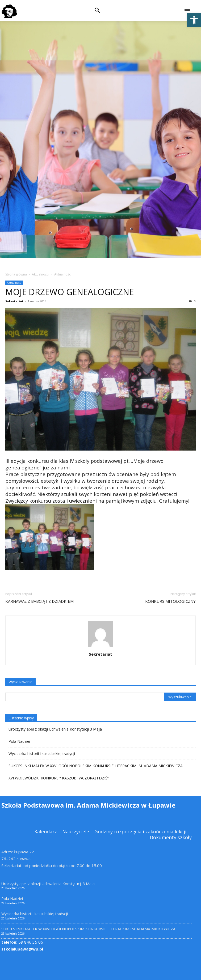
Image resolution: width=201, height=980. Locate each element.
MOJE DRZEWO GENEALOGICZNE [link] (70, 292)
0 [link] (192, 301)
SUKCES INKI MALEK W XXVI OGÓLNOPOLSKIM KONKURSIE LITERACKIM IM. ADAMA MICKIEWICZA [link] (96, 766)
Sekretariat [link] (14, 301)
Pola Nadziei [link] (19, 741)
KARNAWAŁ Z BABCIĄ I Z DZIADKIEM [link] (39, 601)
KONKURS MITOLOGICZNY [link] (170, 601)
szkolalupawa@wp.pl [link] (22, 949)
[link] (194, 20)
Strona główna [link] (16, 274)
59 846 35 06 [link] (22, 942)
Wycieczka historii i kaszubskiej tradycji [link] (42, 754)
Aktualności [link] (41, 274)
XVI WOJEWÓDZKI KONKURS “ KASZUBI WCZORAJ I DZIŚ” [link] (59, 778)
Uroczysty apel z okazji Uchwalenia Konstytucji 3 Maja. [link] (56, 729)
